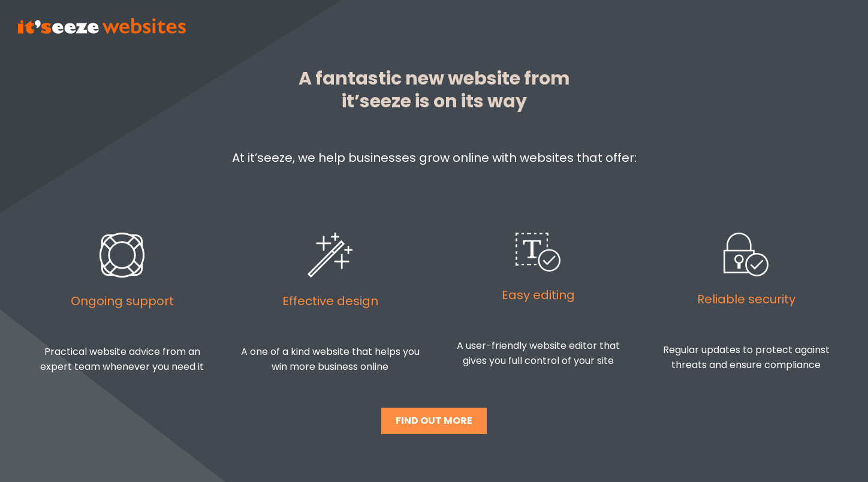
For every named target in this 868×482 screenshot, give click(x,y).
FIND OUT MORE (434, 421)
